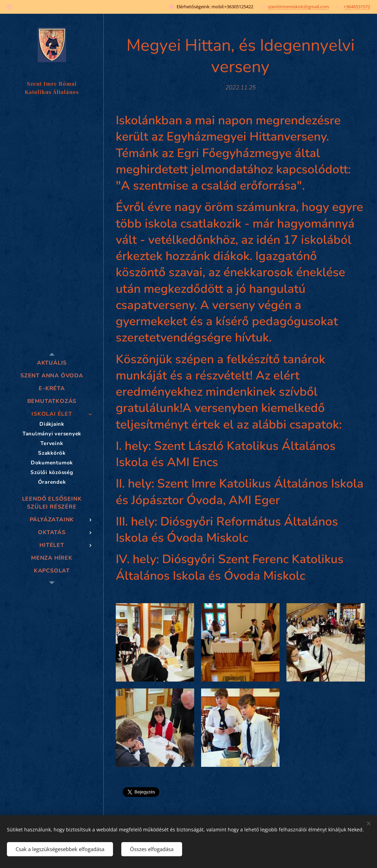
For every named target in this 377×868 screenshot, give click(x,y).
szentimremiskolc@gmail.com (298, 7)
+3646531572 (357, 7)
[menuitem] (52, 363)
